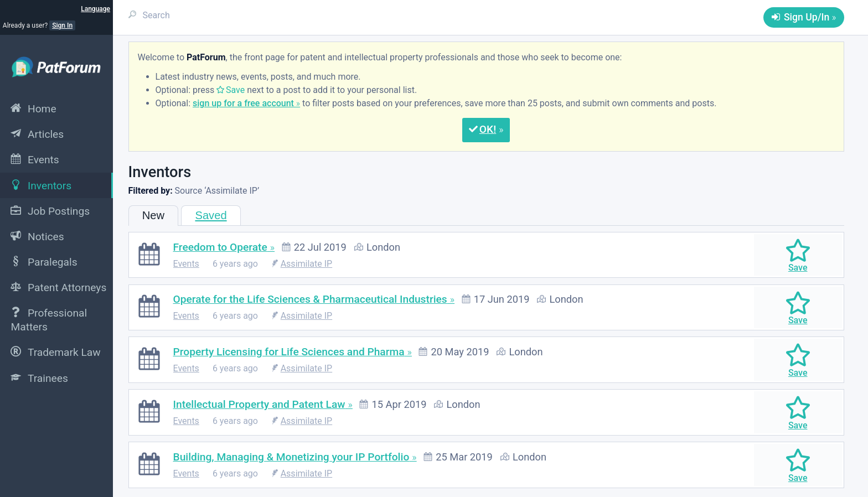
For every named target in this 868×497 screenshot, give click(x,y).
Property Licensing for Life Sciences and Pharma (289, 352)
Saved (211, 215)
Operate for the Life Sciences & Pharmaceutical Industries (310, 299)
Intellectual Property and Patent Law (259, 404)
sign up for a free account (243, 103)
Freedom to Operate (220, 247)
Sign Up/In (807, 17)
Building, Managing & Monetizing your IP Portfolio (291, 457)
